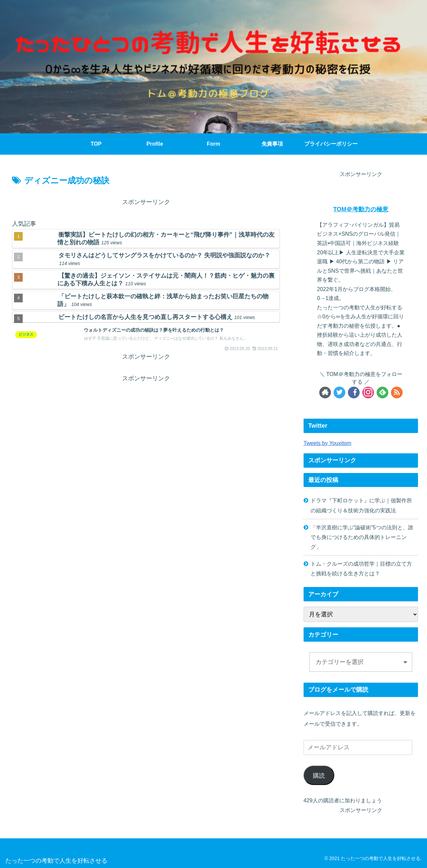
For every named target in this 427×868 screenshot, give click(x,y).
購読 (319, 776)
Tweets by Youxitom (327, 443)
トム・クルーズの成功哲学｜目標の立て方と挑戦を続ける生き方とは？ (361, 568)
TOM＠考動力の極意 (361, 209)
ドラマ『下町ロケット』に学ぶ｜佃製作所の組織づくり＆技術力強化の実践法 (361, 505)
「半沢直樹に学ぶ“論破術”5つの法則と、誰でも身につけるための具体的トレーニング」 (362, 537)
